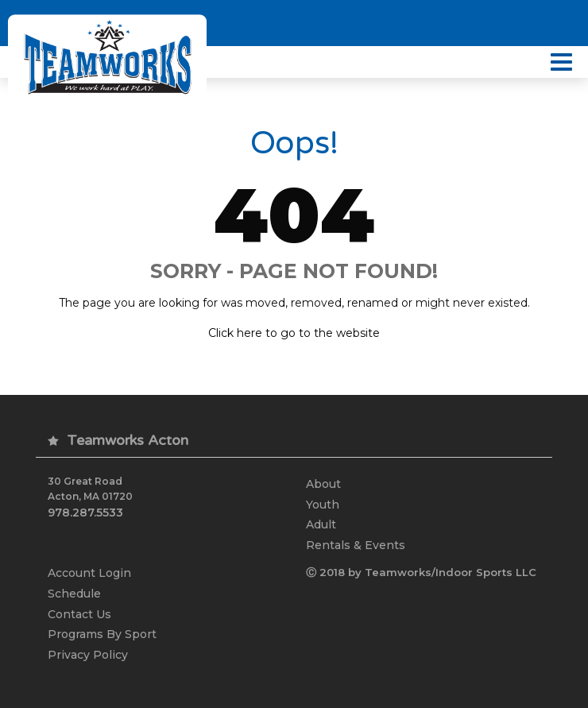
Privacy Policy (88, 655)
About (323, 484)
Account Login (89, 573)
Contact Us (79, 614)
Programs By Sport (102, 634)
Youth (323, 505)
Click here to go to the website (294, 333)
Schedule (74, 594)
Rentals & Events (356, 545)
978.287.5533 (85, 513)
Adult (321, 524)
